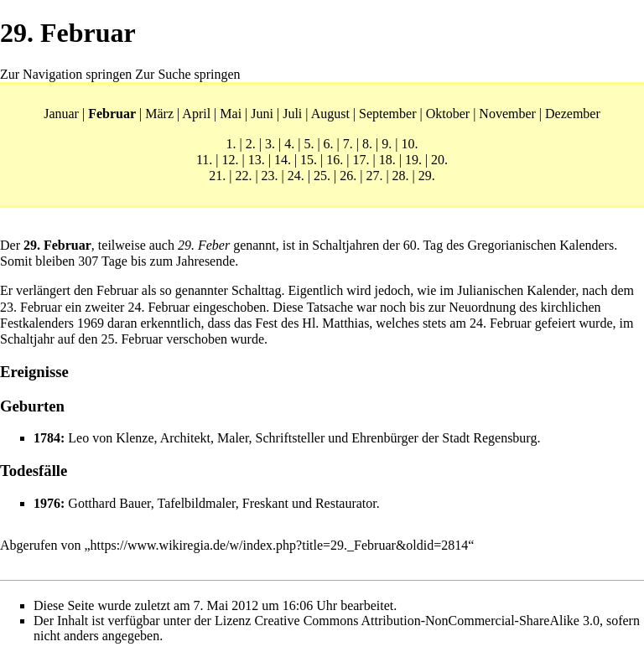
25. (322, 176)
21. (217, 176)
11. (204, 160)
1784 (47, 438)
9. (387, 144)
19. (413, 160)
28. (401, 176)
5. (309, 144)
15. (309, 160)
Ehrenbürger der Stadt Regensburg (444, 438)
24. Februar (158, 307)
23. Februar (31, 307)
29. (427, 176)
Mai (231, 114)
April (196, 114)
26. (348, 176)
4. (289, 144)
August (330, 114)
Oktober (448, 114)
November (507, 114)
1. (231, 144)
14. (283, 160)
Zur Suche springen (187, 74)
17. (361, 160)
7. (348, 144)
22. (243, 176)
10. (409, 144)
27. (374, 176)
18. (387, 160)
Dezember (573, 114)
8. (367, 144)
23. (270, 176)
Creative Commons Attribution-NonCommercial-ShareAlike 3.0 (426, 621)
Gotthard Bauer (109, 503)
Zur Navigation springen (66, 74)
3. (270, 144)
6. (329, 144)
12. (230, 160)
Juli (292, 114)
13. (257, 160)
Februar (112, 114)
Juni (262, 114)
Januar (61, 114)
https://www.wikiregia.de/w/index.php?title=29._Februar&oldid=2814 (280, 545)
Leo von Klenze (111, 438)
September (387, 114)
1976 (47, 503)
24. (296, 176)
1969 (91, 323)
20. (439, 160)
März (159, 114)
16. (335, 160)
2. (251, 144)
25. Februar (132, 339)
